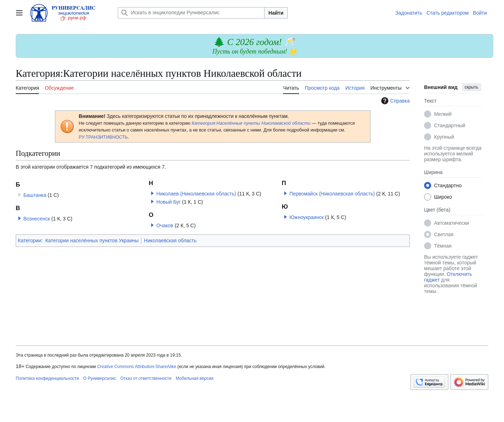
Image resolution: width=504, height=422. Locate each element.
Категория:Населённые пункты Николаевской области (252, 123)
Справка (395, 101)
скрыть (472, 87)
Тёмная (443, 246)
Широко (443, 197)
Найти (276, 13)
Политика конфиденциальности (47, 378)
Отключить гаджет (448, 277)
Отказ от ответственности (146, 378)
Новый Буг (168, 202)
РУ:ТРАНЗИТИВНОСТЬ (103, 137)
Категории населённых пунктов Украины (92, 240)
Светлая (444, 234)
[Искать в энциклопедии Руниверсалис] (191, 13)
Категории (30, 240)
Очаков (165, 225)
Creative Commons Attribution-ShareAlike (137, 367)
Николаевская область (170, 240)
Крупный (444, 137)
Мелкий (443, 114)
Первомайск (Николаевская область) (332, 194)
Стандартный (450, 125)
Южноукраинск (307, 217)
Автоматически (452, 223)
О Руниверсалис (100, 378)
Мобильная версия (195, 378)
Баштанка (35, 195)
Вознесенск (37, 219)
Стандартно (448, 185)
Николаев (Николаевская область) (196, 194)
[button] (20, 218)
